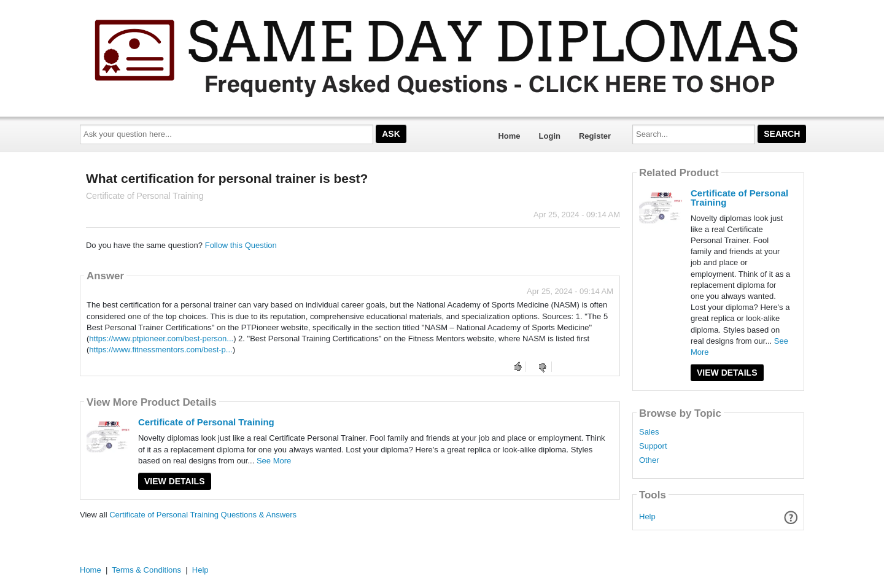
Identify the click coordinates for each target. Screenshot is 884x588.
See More (274, 461)
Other (649, 460)
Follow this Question (241, 245)
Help (647, 516)
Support (653, 446)
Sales (649, 432)
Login (550, 136)
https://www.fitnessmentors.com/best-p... (161, 350)
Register (595, 136)
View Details (175, 481)
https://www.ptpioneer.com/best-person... (161, 338)
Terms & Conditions (146, 570)
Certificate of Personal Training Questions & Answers (203, 515)
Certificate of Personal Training (206, 422)
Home (509, 136)
